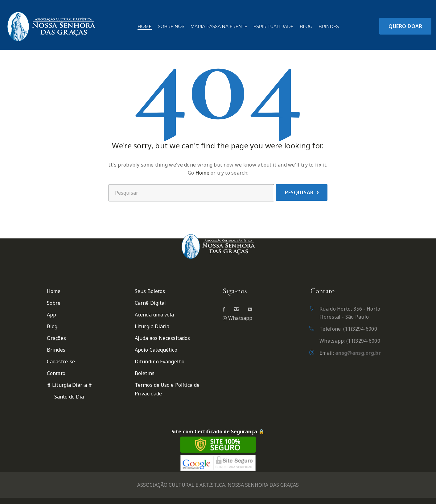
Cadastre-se (61, 361)
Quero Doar (405, 26)
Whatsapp (237, 318)
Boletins (145, 373)
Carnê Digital (150, 303)
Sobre (54, 303)
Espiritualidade (274, 27)
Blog (306, 27)
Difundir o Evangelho (160, 361)
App (51, 315)
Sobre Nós (171, 27)
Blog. (53, 326)
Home (145, 27)
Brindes (329, 27)
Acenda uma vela (154, 315)
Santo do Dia (69, 397)
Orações (56, 338)
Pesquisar (299, 192)
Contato (56, 373)
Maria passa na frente (219, 27)
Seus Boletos (150, 291)
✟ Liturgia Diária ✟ (70, 385)
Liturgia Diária (152, 326)
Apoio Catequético (156, 350)
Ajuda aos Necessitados (162, 338)
